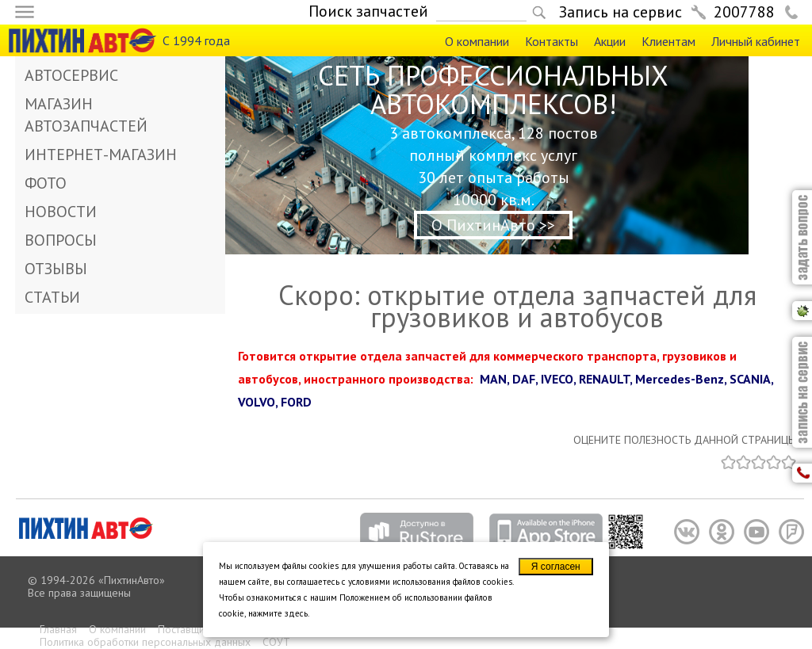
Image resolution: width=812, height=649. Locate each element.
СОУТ (276, 642)
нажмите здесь (278, 613)
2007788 (744, 12)
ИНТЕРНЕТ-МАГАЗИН (101, 155)
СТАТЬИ (52, 297)
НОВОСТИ (61, 212)
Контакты (552, 41)
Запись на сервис (620, 12)
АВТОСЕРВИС (71, 75)
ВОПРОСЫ (61, 240)
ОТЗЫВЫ (56, 269)
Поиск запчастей (368, 11)
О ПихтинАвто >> (493, 225)
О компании (477, 41)
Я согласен (556, 567)
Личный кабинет (756, 41)
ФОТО (46, 183)
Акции (610, 41)
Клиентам (668, 41)
